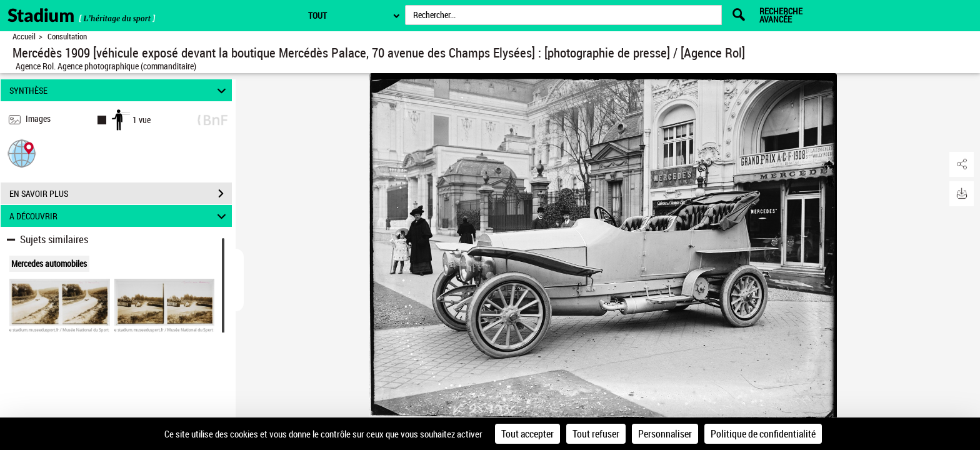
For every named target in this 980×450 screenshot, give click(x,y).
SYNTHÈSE (120, 90)
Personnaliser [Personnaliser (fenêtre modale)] (665, 434)
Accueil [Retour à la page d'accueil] (24, 37)
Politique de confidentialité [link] (763, 434)
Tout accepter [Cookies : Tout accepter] (527, 434)
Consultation (67, 37)
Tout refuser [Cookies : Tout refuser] (596, 434)
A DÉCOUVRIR (120, 216)
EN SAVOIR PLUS (121, 194)
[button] (22, 153)
